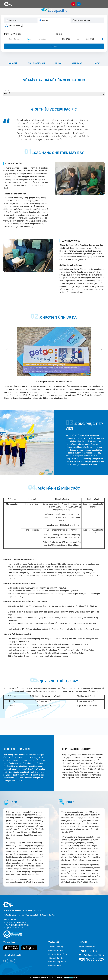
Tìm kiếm (54, 46)
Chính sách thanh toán (56, 958)
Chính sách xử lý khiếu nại (58, 962)
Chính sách (78, 63)
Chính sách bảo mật (55, 951)
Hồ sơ (97, 63)
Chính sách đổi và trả (56, 965)
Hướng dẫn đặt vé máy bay (58, 954)
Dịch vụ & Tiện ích (36, 63)
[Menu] (102, 4)
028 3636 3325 (91, 959)
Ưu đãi (58, 63)
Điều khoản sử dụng (55, 947)
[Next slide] (101, 350)
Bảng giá (13, 63)
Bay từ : (7, 91)
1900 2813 (88, 951)
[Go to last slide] (7, 350)
